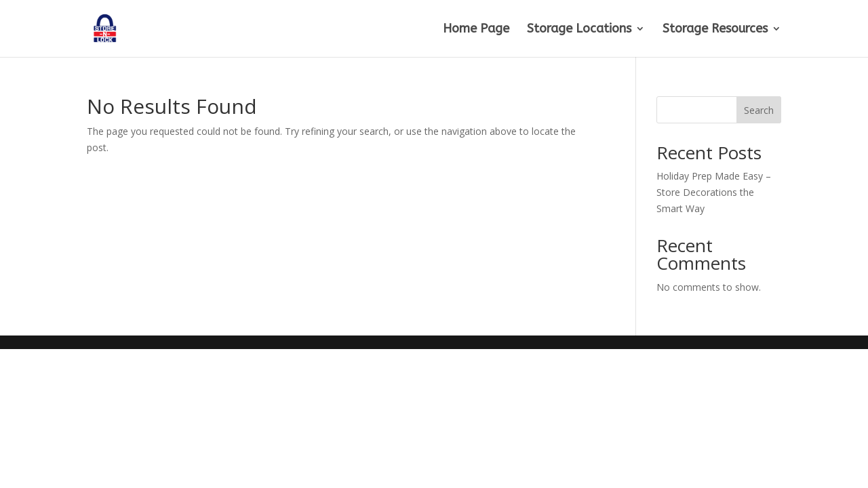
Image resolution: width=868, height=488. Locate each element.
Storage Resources (715, 30)
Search (759, 110)
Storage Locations (579, 30)
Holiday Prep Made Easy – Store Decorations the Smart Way (714, 192)
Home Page (476, 30)
